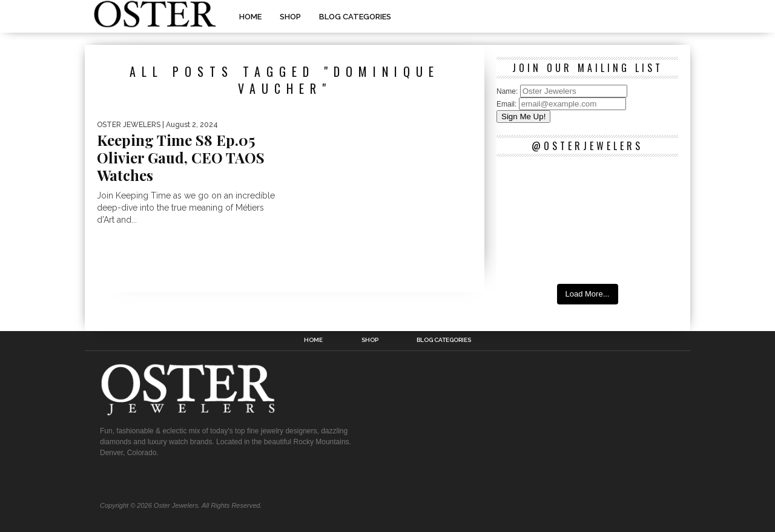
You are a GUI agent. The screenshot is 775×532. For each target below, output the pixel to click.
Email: (508, 104)
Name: (508, 91)
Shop (290, 17)
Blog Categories (355, 17)
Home (250, 17)
